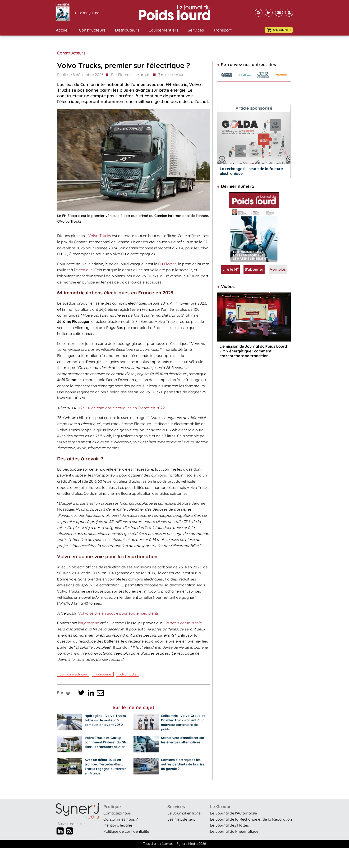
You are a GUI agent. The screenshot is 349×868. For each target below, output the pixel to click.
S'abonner (254, 269)
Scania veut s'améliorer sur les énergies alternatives (183, 740)
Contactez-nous (117, 813)
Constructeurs (92, 30)
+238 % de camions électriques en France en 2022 (122, 408)
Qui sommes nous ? (121, 819)
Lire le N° (230, 269)
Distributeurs (127, 30)
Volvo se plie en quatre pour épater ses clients (119, 613)
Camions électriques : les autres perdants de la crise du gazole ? (183, 764)
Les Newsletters (181, 819)
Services (196, 30)
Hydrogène (103, 674)
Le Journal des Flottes (230, 825)
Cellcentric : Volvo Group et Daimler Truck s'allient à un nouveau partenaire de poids (183, 722)
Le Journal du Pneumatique (234, 831)
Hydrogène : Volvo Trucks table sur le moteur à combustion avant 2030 (105, 720)
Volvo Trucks (100, 236)
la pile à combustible (183, 623)
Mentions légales (118, 825)
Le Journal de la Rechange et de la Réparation (251, 819)
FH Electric (167, 264)
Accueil (63, 30)
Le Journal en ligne (184, 813)
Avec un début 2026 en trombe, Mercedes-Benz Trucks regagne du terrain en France (106, 767)
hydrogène (90, 623)
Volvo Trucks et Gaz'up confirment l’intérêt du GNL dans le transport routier (106, 742)
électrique (84, 270)
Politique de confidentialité (126, 831)
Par (131, 75)
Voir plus (278, 269)
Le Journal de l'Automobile (234, 813)
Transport (223, 30)
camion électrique (73, 674)
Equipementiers (163, 30)
